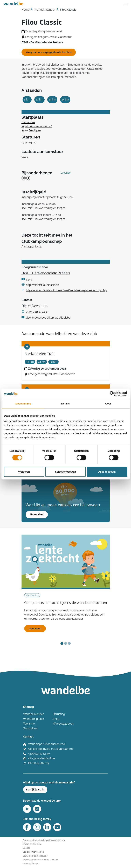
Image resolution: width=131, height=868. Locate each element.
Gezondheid (31, 728)
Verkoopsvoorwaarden (33, 852)
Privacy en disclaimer (33, 844)
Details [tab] (66, 404)
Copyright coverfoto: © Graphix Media (40, 860)
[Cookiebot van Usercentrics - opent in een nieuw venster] (112, 394)
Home (25, 10)
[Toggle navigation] (126, 4)
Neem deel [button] (37, 515)
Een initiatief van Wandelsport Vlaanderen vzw (44, 840)
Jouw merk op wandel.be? (35, 856)
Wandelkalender (45, 10)
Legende (66, 173)
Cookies (27, 848)
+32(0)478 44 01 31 (37, 312)
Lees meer (35, 629)
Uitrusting (59, 714)
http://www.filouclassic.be (42, 285)
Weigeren (24, 472)
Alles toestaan (107, 472)
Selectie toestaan (65, 472)
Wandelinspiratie (33, 719)
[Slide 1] (62, 643)
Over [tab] (108, 404)
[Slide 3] (69, 643)
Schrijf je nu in (35, 790)
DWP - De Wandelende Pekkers (46, 273)
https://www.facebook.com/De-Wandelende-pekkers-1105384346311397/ (68, 290)
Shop (56, 719)
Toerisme (29, 724)
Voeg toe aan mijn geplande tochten (49, 52)
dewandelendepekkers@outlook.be (48, 318)
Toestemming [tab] (23, 404)
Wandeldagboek (63, 724)
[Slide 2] (66, 643)
